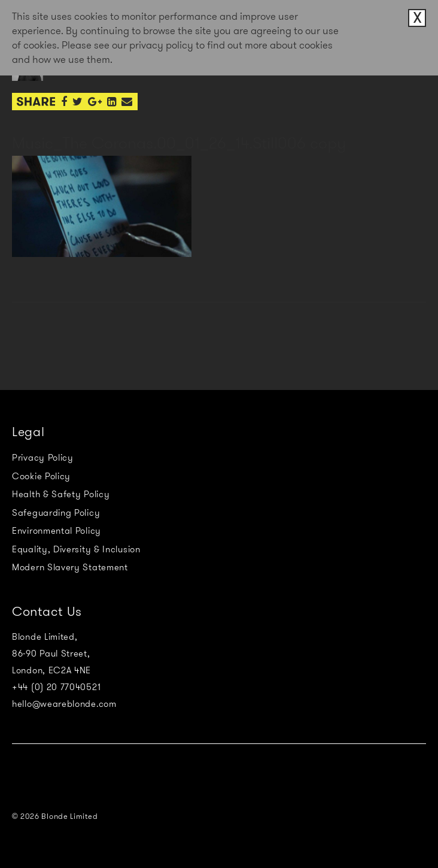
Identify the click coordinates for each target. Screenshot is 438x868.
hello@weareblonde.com (64, 704)
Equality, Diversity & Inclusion (76, 549)
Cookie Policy (41, 476)
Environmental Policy (57, 531)
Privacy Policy (43, 458)
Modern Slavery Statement (70, 567)
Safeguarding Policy (56, 513)
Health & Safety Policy (61, 494)
